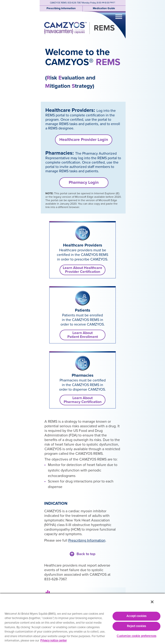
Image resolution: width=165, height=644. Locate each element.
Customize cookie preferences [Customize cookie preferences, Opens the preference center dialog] (136, 636)
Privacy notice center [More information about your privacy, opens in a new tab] (54, 641)
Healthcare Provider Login (84, 140)
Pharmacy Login (84, 182)
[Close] (152, 602)
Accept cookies (136, 616)
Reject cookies (136, 626)
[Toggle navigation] (119, 16)
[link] (82, 233)
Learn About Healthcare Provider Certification (82, 270)
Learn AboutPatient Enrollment (83, 335)
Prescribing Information (87, 540)
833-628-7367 (75, 3)
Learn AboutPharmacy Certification (83, 400)
